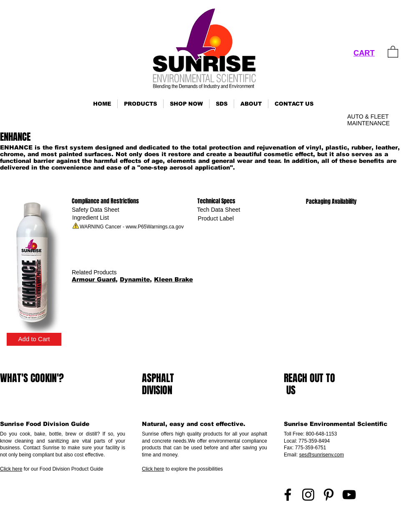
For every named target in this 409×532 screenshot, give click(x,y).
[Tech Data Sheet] (219, 210)
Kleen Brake (173, 279)
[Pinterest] (329, 495)
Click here (11, 469)
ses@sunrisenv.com (322, 455)
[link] (393, 51)
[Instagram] (308, 495)
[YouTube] (349, 495)
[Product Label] (216, 219)
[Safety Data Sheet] (96, 210)
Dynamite (135, 279)
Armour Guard (94, 279)
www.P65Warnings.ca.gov (155, 227)
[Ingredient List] (91, 218)
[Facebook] (288, 495)
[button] (140, 104)
